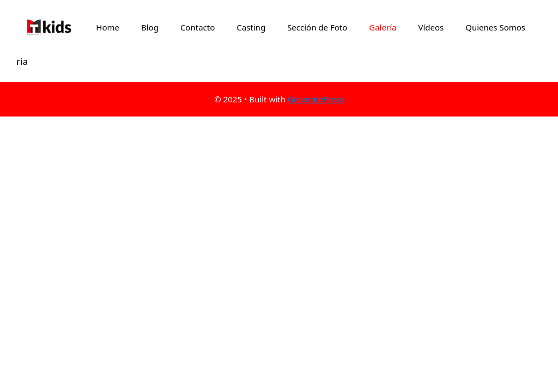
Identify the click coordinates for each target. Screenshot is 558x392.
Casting (251, 27)
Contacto (198, 27)
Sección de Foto (317, 27)
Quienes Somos (495, 27)
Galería (383, 27)
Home (108, 27)
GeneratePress (316, 99)
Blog (150, 27)
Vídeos (431, 27)
